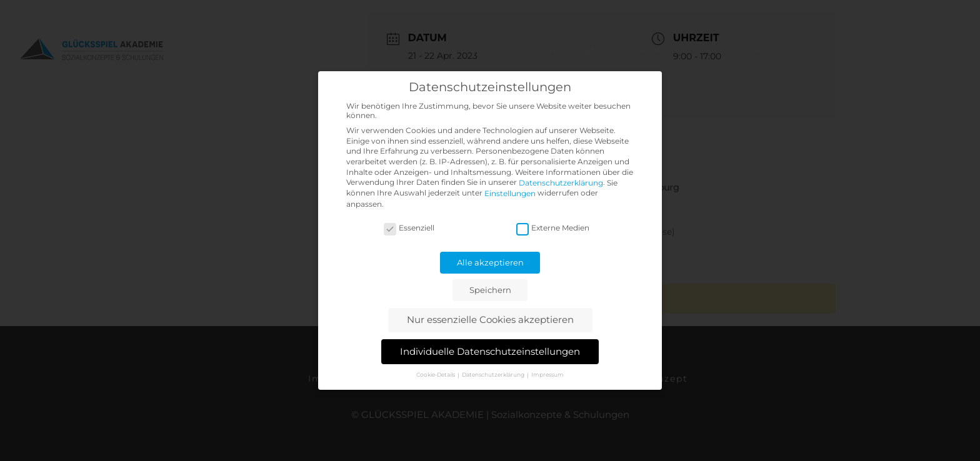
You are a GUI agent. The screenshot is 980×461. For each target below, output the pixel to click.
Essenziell (409, 228)
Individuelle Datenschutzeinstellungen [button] (490, 351)
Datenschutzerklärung (561, 183)
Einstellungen (510, 194)
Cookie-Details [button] (436, 374)
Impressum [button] (547, 374)
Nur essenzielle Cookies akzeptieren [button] (490, 320)
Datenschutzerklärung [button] (494, 374)
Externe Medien (553, 228)
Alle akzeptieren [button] (490, 262)
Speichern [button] (490, 290)
